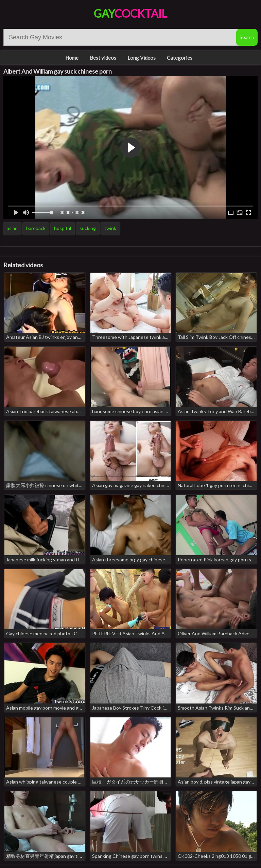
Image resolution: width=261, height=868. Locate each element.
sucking (88, 228)
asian (12, 228)
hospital (63, 228)
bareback (36, 228)
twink (110, 228)
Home (72, 58)
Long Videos (142, 58)
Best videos (103, 58)
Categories (180, 58)
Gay (130, 13)
